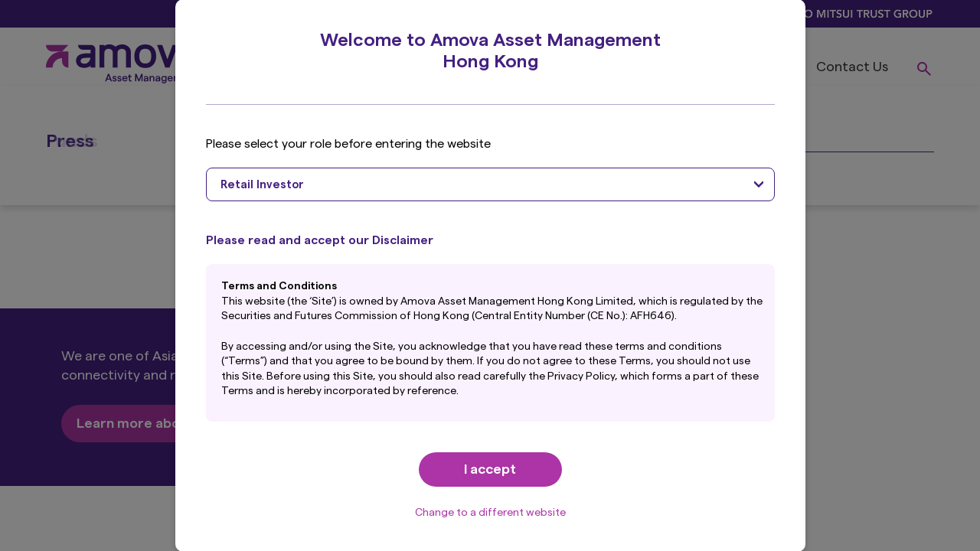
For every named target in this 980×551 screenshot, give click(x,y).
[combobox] (490, 184)
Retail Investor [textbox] (262, 185)
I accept (490, 469)
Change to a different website (490, 513)
